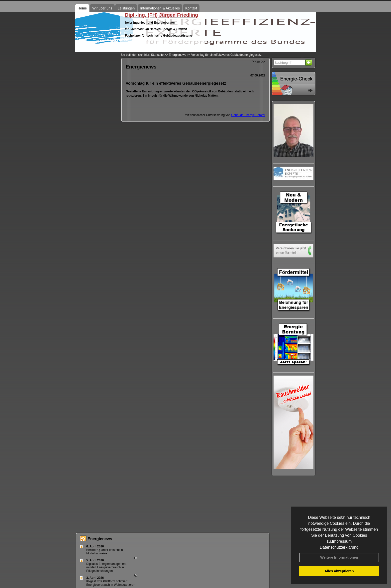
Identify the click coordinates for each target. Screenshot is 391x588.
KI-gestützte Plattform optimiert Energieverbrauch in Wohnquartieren (111, 583)
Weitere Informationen (339, 557)
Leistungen (126, 8)
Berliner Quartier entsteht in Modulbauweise (105, 552)
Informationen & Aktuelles (160, 8)
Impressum (342, 541)
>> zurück (259, 62)
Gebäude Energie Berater (248, 115)
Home (82, 8)
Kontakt (191, 8)
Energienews (100, 539)
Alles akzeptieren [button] (339, 571)
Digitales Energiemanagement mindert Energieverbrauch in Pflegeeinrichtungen (106, 567)
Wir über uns (102, 8)
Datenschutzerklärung (339, 547)
